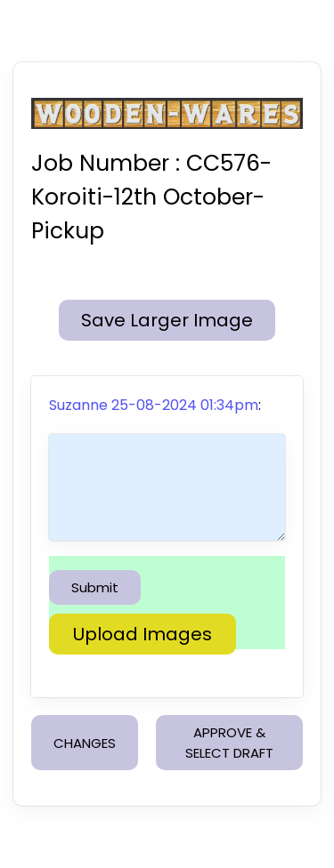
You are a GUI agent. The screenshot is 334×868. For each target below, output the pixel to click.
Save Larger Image (167, 320)
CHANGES (85, 743)
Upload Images (143, 634)
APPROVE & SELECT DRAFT (229, 743)
